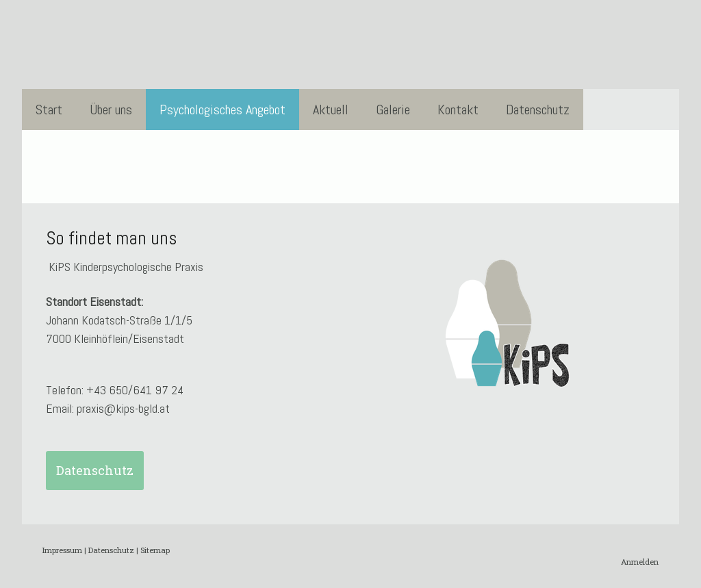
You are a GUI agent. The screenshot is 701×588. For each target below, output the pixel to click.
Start (49, 110)
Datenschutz (538, 110)
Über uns (111, 110)
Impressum (62, 550)
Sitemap (155, 550)
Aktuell (331, 110)
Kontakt (458, 110)
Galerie (393, 110)
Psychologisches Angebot (222, 110)
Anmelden (640, 562)
